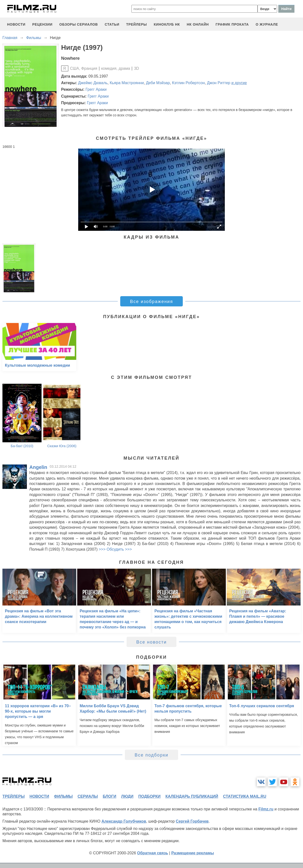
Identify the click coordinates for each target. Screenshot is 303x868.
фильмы (63, 796)
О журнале (267, 24)
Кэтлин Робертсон (188, 83)
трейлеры (136, 24)
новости (16, 24)
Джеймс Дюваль (93, 83)
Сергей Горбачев (192, 821)
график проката (232, 24)
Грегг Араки (96, 89)
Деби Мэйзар (158, 83)
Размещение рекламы (193, 853)
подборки (149, 796)
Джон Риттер (219, 83)
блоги (109, 796)
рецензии (42, 24)
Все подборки (151, 755)
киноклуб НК (167, 24)
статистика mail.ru (245, 796)
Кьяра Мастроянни (127, 83)
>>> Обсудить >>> (115, 549)
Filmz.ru (266, 809)
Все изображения (151, 302)
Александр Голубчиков (124, 821)
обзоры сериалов (79, 24)
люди (127, 796)
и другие (239, 83)
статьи (112, 24)
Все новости (152, 642)
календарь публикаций (192, 796)
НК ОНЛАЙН (198, 24)
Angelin (38, 467)
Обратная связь (153, 853)
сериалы (88, 796)
